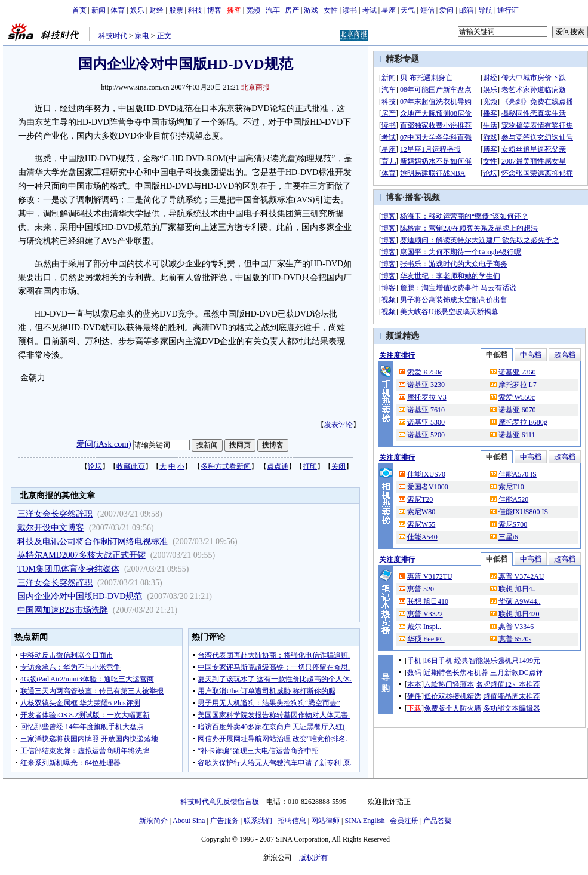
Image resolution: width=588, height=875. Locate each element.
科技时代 (113, 36)
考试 (370, 10)
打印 (310, 466)
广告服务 (224, 821)
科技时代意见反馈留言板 (220, 802)
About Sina (189, 821)
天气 (408, 10)
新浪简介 (153, 821)
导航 (485, 10)
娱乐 (137, 10)
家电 (142, 36)
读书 (350, 10)
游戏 (311, 10)
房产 (292, 10)
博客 (214, 10)
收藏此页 (131, 466)
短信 (427, 10)
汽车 (273, 10)
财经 (156, 10)
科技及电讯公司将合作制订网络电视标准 (93, 541)
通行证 (508, 10)
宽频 (253, 10)
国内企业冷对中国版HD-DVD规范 (80, 596)
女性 (331, 10)
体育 (118, 10)
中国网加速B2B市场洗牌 (63, 610)
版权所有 (313, 858)
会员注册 (404, 821)
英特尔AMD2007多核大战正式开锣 (81, 555)
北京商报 (255, 87)
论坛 (95, 466)
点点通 (278, 466)
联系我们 (258, 821)
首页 (79, 10)
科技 (195, 10)
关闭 (338, 466)
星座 (389, 10)
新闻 (98, 10)
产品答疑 (438, 821)
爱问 (447, 10)
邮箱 (466, 10)
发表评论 (338, 425)
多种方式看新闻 (226, 466)
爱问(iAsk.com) (104, 444)
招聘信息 (292, 821)
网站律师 (325, 821)
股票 (176, 10)
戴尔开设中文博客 (51, 528)
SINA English (364, 821)
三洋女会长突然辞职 (55, 514)
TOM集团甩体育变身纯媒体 (68, 569)
